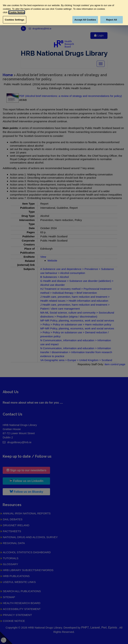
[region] (64, 13)
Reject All (111, 20)
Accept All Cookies (85, 20)
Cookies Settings (15, 20)
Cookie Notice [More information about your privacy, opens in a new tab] (17, 12)
